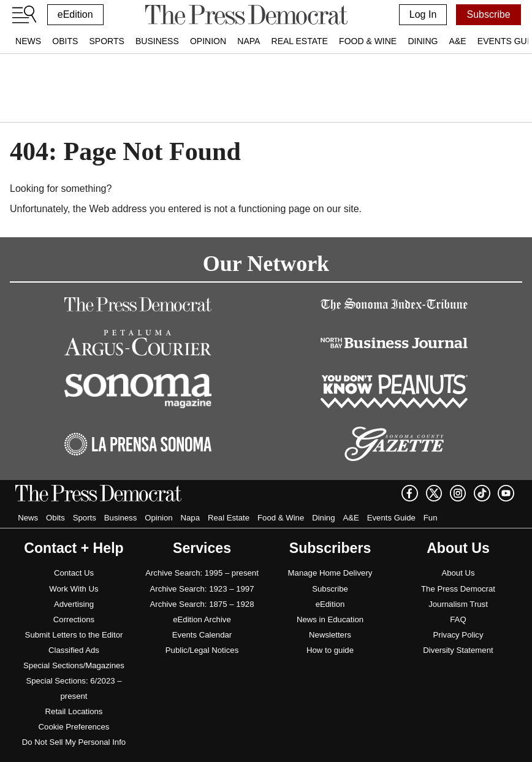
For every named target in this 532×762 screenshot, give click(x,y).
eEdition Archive (202, 619)
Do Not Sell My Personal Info (74, 742)
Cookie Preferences (74, 727)
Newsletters (330, 635)
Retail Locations (74, 711)
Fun (431, 518)
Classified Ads (74, 650)
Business (157, 41)
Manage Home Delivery (330, 573)
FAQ (458, 619)
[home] (246, 15)
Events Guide (391, 518)
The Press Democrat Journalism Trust (458, 596)
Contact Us (74, 573)
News (28, 41)
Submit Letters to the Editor (74, 635)
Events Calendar (202, 635)
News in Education (330, 619)
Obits (65, 41)
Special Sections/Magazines (74, 665)
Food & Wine (368, 41)
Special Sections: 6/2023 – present (74, 688)
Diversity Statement (458, 650)
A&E (458, 41)
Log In (423, 14)
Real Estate (300, 41)
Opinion (208, 41)
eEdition (75, 14)
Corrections (74, 619)
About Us (458, 573)
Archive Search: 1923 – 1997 (202, 589)
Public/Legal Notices (202, 650)
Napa (249, 41)
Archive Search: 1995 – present (202, 573)
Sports (106, 41)
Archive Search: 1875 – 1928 (202, 604)
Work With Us (74, 589)
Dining (423, 41)
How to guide (330, 650)
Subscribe (488, 14)
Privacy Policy (458, 635)
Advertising (74, 604)
